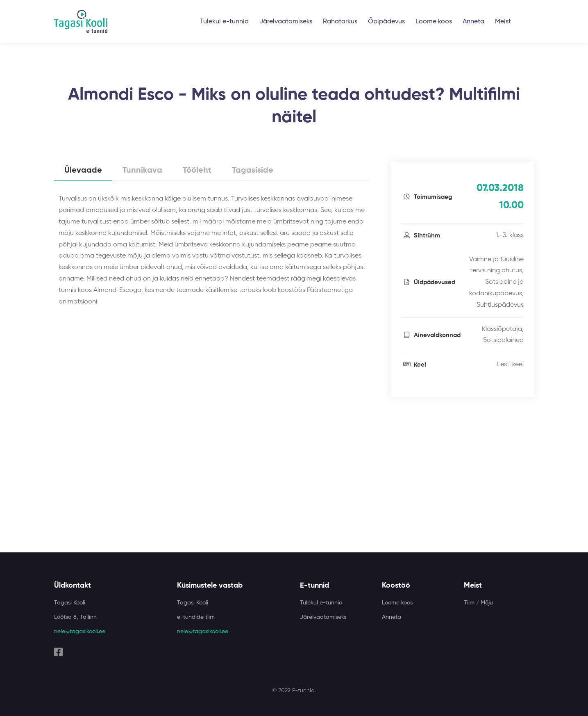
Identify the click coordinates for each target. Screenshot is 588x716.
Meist (503, 22)
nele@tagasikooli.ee (80, 632)
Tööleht (197, 171)
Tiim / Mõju (478, 603)
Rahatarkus (340, 22)
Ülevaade (83, 171)
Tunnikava (142, 171)
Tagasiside (253, 171)
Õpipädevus (386, 22)
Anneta (473, 22)
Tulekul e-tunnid (224, 22)
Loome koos (434, 22)
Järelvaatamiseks (286, 22)
